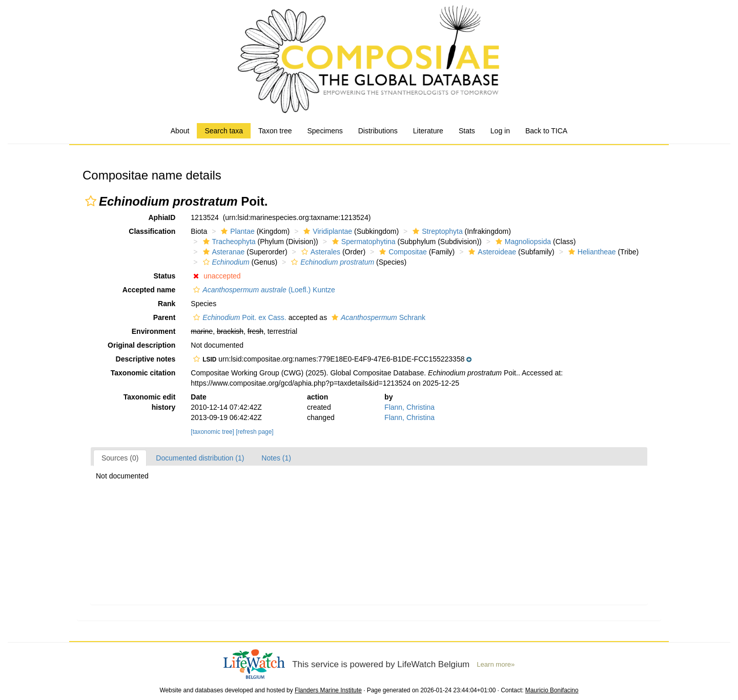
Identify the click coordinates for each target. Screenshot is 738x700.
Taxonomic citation (143, 373)
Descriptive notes (146, 359)
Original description (141, 345)
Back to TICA (546, 131)
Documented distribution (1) (200, 458)
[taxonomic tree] (212, 432)
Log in (500, 131)
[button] (91, 201)
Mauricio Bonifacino (552, 690)
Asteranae (223, 252)
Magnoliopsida (522, 242)
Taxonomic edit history (150, 402)
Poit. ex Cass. (238, 317)
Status (165, 276)
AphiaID (162, 217)
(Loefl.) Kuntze (263, 290)
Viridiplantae (326, 231)
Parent (165, 317)
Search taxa (224, 131)
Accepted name (149, 290)
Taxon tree (275, 131)
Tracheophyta (228, 242)
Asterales (320, 252)
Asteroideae (491, 252)
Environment (154, 331)
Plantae (236, 231)
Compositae (402, 252)
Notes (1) (276, 458)
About (180, 131)
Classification (152, 231)
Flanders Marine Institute (328, 690)
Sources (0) (120, 458)
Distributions (378, 131)
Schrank (377, 317)
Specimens (325, 131)
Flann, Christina (409, 407)
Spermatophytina (363, 242)
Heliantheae (591, 252)
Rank (167, 304)
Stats (467, 131)
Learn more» (496, 664)
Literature (428, 131)
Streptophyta (436, 231)
